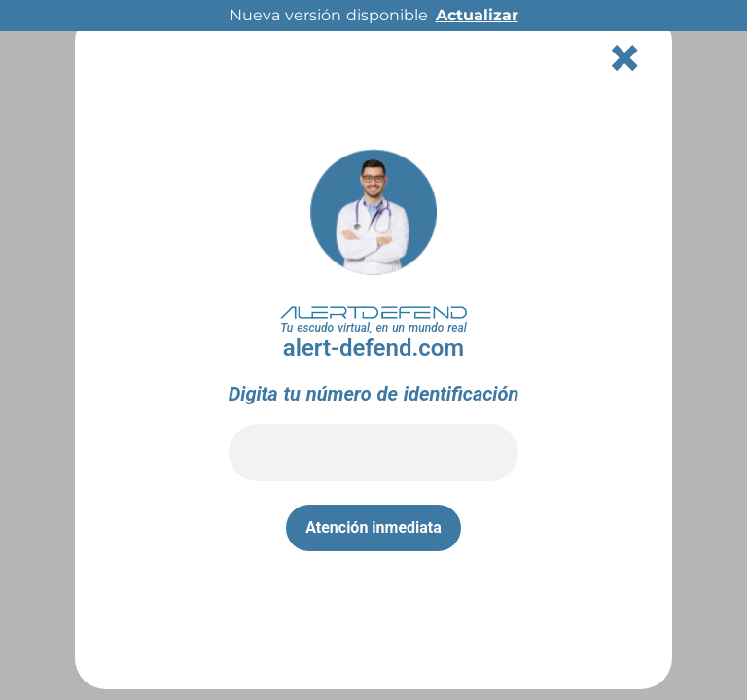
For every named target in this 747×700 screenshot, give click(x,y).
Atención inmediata (373, 527)
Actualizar (477, 15)
